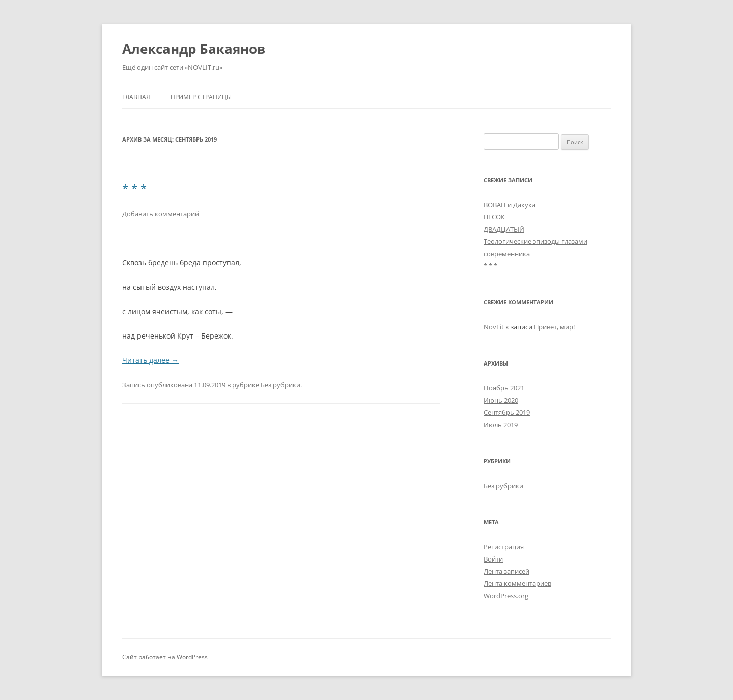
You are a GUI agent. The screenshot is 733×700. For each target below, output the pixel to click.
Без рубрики (280, 385)
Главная (136, 97)
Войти (493, 559)
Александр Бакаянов (194, 49)
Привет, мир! (554, 327)
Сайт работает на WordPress (165, 657)
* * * (134, 188)
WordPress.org (506, 596)
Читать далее (150, 360)
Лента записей (506, 571)
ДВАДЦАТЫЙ (504, 229)
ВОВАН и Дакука (510, 205)
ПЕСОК (494, 217)
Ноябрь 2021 (504, 388)
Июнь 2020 (501, 400)
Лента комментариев (517, 583)
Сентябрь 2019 (507, 412)
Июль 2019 (501, 425)
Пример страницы (201, 97)
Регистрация (504, 547)
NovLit (494, 327)
